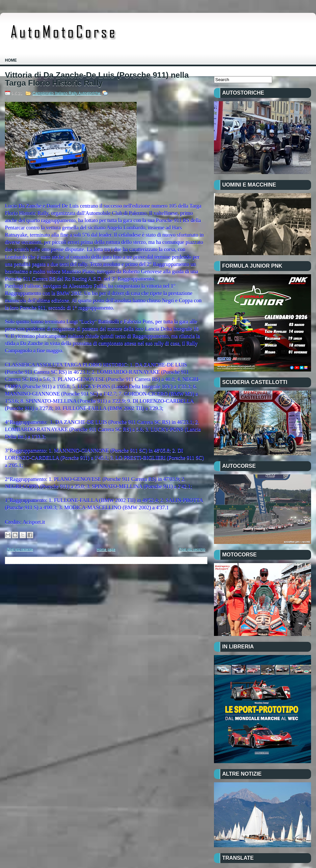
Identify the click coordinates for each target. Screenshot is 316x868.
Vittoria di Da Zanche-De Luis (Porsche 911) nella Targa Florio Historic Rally (97, 79)
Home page (106, 549)
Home (11, 60)
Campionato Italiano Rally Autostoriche (67, 93)
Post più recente (20, 549)
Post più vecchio (192, 549)
